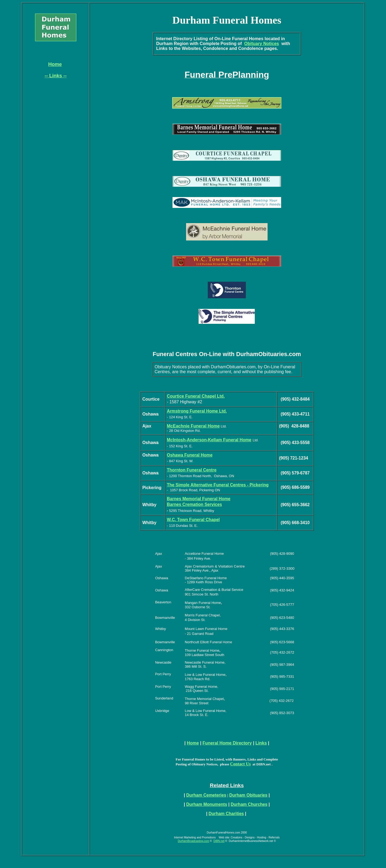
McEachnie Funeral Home (193, 426)
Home (193, 743)
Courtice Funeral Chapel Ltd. (196, 396)
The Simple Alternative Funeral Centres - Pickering (218, 485)
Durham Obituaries (248, 795)
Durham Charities (226, 814)
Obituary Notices (262, 44)
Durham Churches (249, 804)
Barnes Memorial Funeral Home (199, 499)
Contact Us (240, 764)
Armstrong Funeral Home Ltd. (197, 411)
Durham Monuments (207, 804)
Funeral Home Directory (227, 743)
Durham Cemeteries (206, 795)
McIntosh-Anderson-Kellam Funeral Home (209, 440)
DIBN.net (219, 841)
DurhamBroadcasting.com (193, 841)
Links (261, 743)
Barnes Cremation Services (194, 504)
